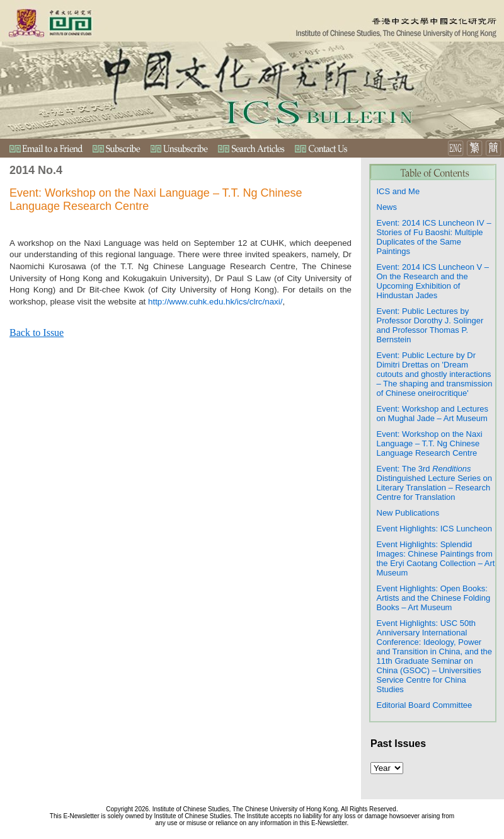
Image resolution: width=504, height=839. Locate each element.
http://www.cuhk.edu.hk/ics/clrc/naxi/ (215, 302)
